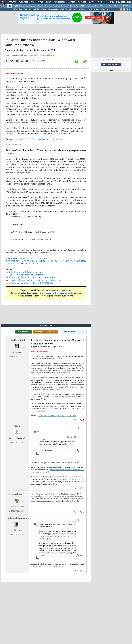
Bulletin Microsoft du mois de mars (26, 272)
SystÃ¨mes (127, 6)
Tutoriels (23, 2)
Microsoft (58, 6)
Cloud (40, 6)
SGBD (102, 6)
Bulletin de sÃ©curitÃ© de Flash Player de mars (32, 278)
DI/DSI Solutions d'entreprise (24, 6)
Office (109, 6)
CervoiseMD (32, 55)
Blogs (40, 2)
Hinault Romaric (17, 340)
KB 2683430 (57, 139)
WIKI (90, 9)
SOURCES (73, 9)
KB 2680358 (20, 139)
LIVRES (44, 9)
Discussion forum (111, 65)
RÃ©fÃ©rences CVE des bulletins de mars (26, 258)
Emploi (72, 2)
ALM (50, 6)
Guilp (17, 426)
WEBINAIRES (34, 9)
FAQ (33, 2)
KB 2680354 (32, 139)
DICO (96, 9)
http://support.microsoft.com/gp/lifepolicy (47, 566)
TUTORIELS (17, 9)
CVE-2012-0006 (29, 261)
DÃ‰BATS (82, 9)
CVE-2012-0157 (13, 264)
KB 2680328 (44, 139)
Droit (92, 2)
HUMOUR (104, 9)
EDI (82, 6)
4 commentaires (47, 55)
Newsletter (60, 2)
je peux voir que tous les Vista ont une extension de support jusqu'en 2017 (58, 536)
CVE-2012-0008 (46, 261)
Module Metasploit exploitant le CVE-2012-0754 (32, 283)
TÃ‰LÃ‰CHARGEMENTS (58, 9)
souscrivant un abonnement (58, 293)
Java (66, 6)
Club (100, 2)
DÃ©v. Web (74, 6)
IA (45, 6)
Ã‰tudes (82, 2)
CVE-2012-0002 (13, 261)
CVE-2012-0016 (62, 261)
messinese (17, 494)
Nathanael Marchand (17, 518)
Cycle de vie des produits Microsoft (26, 275)
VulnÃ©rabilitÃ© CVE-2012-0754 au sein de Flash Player (36, 280)
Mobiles (117, 6)
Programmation (92, 6)
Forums (12, 2)
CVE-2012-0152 (78, 261)
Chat (48, 2)
